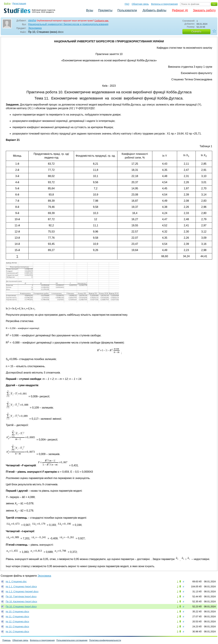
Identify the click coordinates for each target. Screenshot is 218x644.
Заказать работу (204, 10)
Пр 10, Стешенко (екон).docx (21, 606)
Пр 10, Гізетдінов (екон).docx (21, 596)
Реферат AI (180, 10)
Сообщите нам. (102, 21)
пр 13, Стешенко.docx (17, 626)
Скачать (196, 31)
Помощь (6, 640)
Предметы (105, 10)
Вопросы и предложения (164, 4)
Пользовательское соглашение (72, 640)
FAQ (127, 4)
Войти (7, 3)
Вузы (90, 10)
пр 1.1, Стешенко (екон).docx (21, 586)
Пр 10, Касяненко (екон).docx (21, 601)
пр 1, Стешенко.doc (16, 581)
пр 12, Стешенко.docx (17, 621)
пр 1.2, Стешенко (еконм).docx (22, 591)
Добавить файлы (154, 10)
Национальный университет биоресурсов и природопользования (68, 24)
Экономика (35, 28)
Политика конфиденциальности (105, 640)
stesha (32, 20)
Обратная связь (140, 4)
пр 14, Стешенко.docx (17, 631)
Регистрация (19, 3)
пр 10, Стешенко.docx (17, 611)
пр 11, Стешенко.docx (17, 616)
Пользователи (127, 10)
